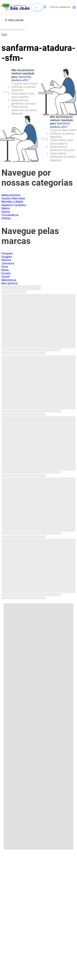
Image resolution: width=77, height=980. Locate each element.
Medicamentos (11, 195)
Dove (5, 267)
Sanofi (6, 277)
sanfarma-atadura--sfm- (14, 30)
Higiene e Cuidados (14, 205)
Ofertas (6, 218)
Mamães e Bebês (12, 202)
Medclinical (9, 280)
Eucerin (6, 273)
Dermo (6, 212)
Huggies (7, 257)
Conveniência (10, 215)
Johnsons (8, 263)
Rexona (6, 260)
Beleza (6, 208)
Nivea (5, 270)
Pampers (7, 253)
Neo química (9, 283)
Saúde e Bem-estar (13, 198)
